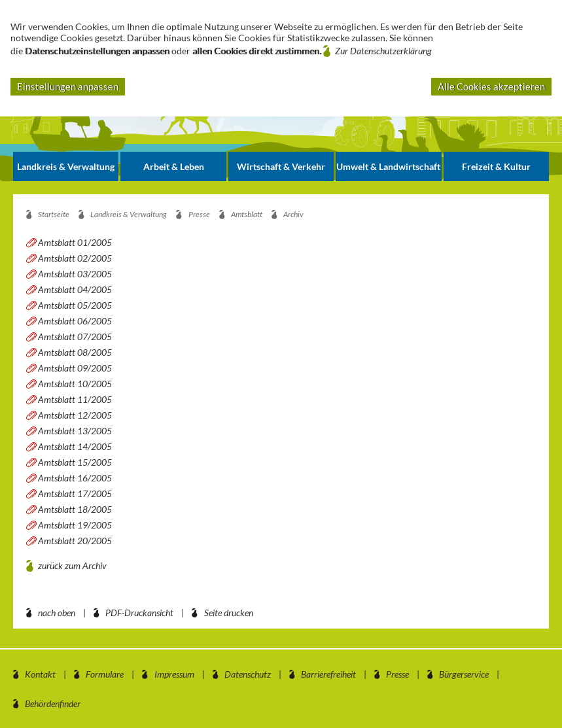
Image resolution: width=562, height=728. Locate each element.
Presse (397, 674)
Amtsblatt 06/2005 (75, 321)
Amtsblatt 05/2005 (75, 305)
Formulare (105, 674)
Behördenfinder (53, 703)
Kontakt (40, 674)
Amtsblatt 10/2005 (75, 384)
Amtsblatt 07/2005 (75, 337)
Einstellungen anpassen (68, 86)
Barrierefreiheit (328, 674)
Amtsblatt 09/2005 (75, 368)
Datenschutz (248, 674)
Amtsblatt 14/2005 (75, 446)
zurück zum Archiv (72, 565)
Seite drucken (229, 613)
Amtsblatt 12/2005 (75, 415)
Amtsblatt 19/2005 (75, 525)
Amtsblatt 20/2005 (75, 541)
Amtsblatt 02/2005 (75, 258)
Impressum (174, 674)
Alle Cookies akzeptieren (491, 86)
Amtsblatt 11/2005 (75, 399)
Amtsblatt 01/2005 (75, 242)
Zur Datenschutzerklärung (383, 51)
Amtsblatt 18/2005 (75, 509)
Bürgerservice (464, 674)
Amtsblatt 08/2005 (75, 352)
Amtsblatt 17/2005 (75, 494)
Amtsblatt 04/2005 (75, 289)
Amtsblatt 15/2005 (75, 462)
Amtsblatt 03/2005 (75, 274)
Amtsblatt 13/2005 (75, 431)
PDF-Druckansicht (139, 613)
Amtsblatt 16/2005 (75, 478)
